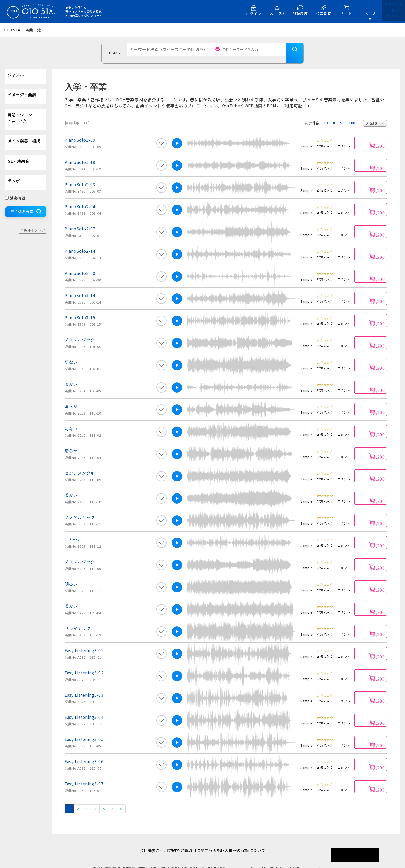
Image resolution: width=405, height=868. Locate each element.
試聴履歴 (300, 14)
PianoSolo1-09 (80, 132)
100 (352, 115)
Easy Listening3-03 (84, 687)
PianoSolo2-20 (80, 265)
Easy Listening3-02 (84, 665)
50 (342, 115)
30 (334, 115)
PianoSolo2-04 (80, 199)
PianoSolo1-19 (80, 154)
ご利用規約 (163, 843)
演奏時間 (15, 190)
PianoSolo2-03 (80, 177)
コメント (344, 138)
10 (326, 115)
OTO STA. (13, 30)
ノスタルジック (80, 332)
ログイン (254, 14)
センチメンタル (80, 465)
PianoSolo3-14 (80, 288)
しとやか (73, 532)
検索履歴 (324, 14)
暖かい (71, 376)
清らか (71, 399)
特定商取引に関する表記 (201, 843)
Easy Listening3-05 (84, 731)
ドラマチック (77, 620)
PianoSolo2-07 (80, 221)
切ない (71, 354)
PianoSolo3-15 (80, 310)
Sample (306, 138)
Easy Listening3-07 (84, 776)
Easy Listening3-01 (84, 643)
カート (347, 14)
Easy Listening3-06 (84, 754)
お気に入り (277, 14)
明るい (71, 576)
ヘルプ (370, 14)
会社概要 (140, 843)
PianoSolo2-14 (80, 243)
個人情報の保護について (251, 843)
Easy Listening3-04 (84, 709)
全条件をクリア (33, 222)
